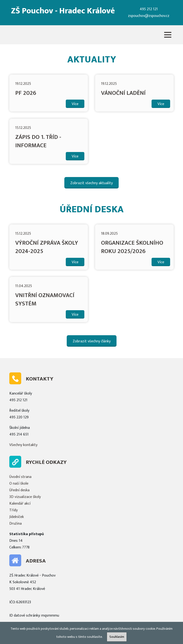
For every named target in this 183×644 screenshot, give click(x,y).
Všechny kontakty (23, 445)
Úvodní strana (20, 477)
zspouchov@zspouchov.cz (149, 16)
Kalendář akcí (20, 504)
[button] (168, 35)
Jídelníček (17, 517)
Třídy (13, 510)
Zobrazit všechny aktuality (91, 183)
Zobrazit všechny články (92, 341)
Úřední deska (19, 490)
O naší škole (19, 484)
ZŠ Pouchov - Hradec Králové (63, 11)
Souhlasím (117, 637)
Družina (15, 524)
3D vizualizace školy (25, 497)
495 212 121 (149, 9)
